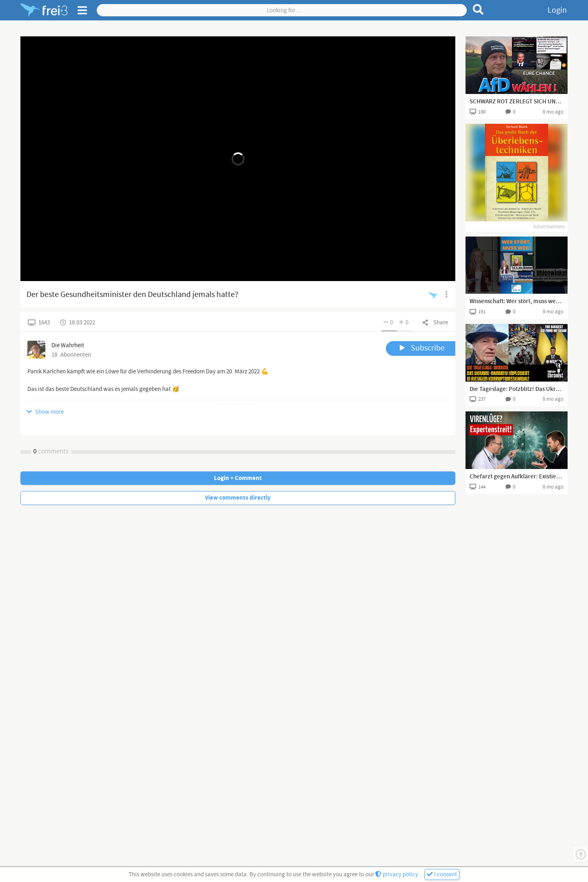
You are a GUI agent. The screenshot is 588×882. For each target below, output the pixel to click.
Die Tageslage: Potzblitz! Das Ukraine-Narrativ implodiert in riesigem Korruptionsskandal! (517, 389)
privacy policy (397, 874)
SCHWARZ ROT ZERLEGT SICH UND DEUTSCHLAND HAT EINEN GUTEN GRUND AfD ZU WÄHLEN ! (517, 102)
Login (557, 10)
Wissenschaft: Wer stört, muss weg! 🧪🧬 (517, 301)
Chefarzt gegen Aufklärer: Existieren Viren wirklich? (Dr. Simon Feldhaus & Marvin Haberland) (517, 477)
